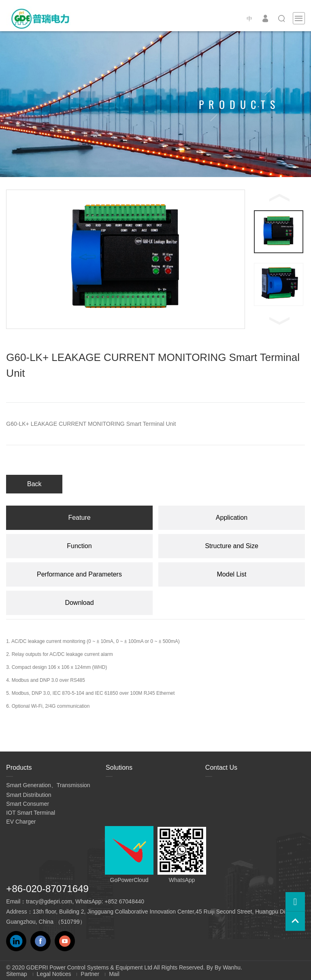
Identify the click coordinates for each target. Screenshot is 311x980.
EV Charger (21, 822)
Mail (114, 974)
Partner (90, 974)
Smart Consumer (28, 804)
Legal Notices (54, 974)
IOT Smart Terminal (31, 813)
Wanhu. (232, 967)
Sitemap (16, 974)
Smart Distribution (29, 795)
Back (34, 484)
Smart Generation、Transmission (48, 785)
